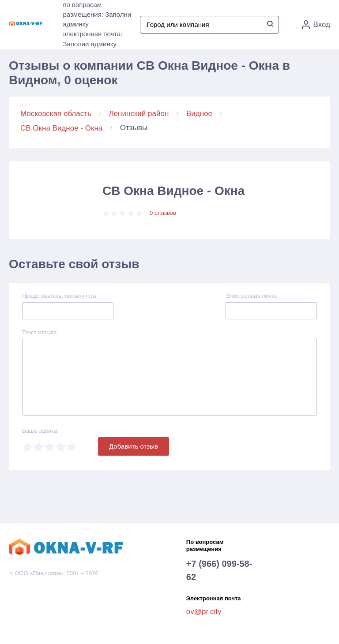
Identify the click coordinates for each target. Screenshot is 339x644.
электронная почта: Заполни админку (92, 39)
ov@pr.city (204, 612)
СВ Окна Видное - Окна (61, 128)
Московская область (56, 114)
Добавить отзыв (134, 446)
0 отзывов (163, 213)
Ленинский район (139, 114)
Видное (199, 114)
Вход (316, 25)
